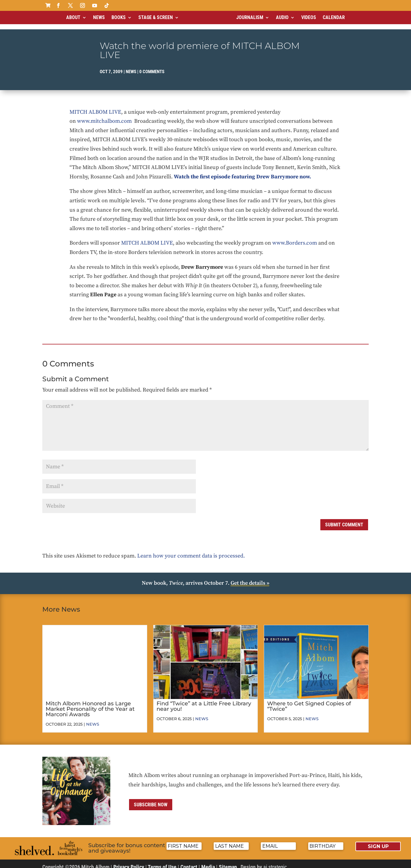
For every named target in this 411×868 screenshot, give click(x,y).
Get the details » (250, 578)
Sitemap (228, 862)
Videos (309, 17)
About (73, 17)
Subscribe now (151, 800)
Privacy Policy (129, 862)
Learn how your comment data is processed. (191, 551)
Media (208, 862)
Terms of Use (162, 862)
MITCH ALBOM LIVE (95, 107)
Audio (282, 17)
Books (119, 17)
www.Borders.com (295, 238)
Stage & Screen (156, 17)
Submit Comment (344, 520)
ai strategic (275, 862)
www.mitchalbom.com (104, 116)
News (99, 17)
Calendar (334, 17)
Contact (189, 862)
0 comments (152, 67)
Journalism (250, 17)
